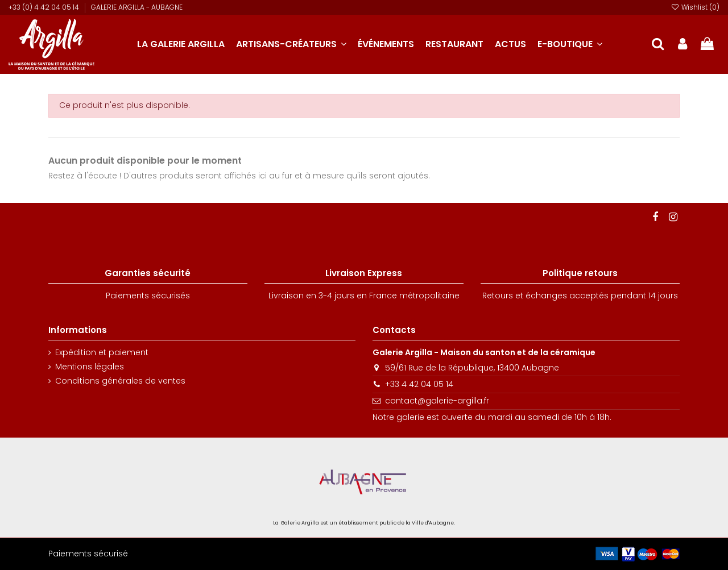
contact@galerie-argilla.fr (437, 401)
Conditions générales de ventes (120, 381)
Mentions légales (90, 367)
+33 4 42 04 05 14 (419, 384)
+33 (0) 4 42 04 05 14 (45, 7)
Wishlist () (695, 7)
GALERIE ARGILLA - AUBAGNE (137, 7)
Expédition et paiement (102, 353)
